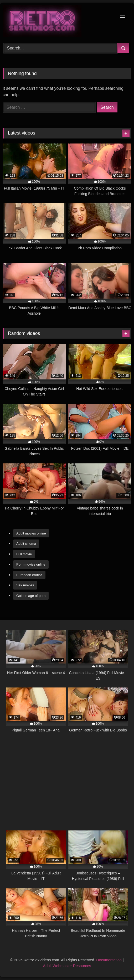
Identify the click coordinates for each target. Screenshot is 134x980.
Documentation (109, 960)
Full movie (24, 554)
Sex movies (25, 585)
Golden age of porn (31, 596)
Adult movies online (31, 533)
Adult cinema (26, 544)
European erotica (29, 575)
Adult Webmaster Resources (67, 966)
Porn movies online (31, 564)
